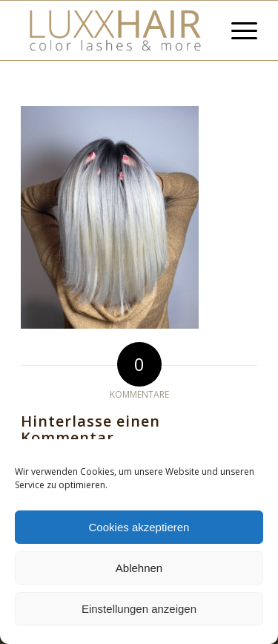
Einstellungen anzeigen (139, 609)
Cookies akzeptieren (139, 527)
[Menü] (237, 30)
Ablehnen (139, 568)
